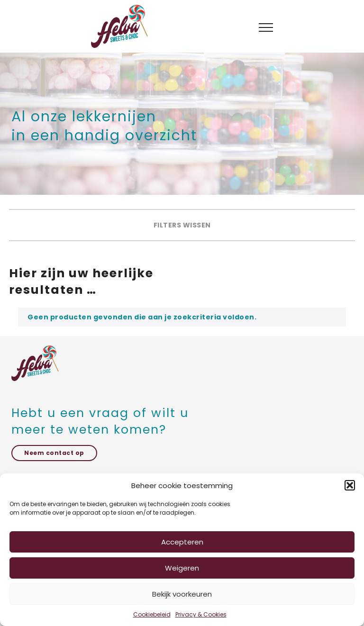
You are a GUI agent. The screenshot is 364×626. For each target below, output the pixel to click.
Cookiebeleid (152, 614)
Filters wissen (182, 225)
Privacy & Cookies (201, 614)
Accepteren (182, 542)
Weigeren (182, 568)
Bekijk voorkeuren (182, 594)
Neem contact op (54, 453)
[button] (350, 485)
